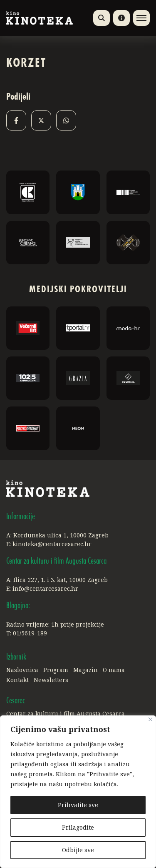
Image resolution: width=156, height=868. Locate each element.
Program (56, 670)
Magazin (85, 670)
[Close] (150, 719)
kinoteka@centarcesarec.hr (52, 544)
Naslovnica (22, 670)
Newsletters (51, 680)
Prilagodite (78, 827)
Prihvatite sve (78, 805)
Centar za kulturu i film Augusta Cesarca (66, 714)
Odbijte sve (78, 850)
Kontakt (17, 680)
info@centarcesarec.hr (45, 588)
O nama (114, 670)
